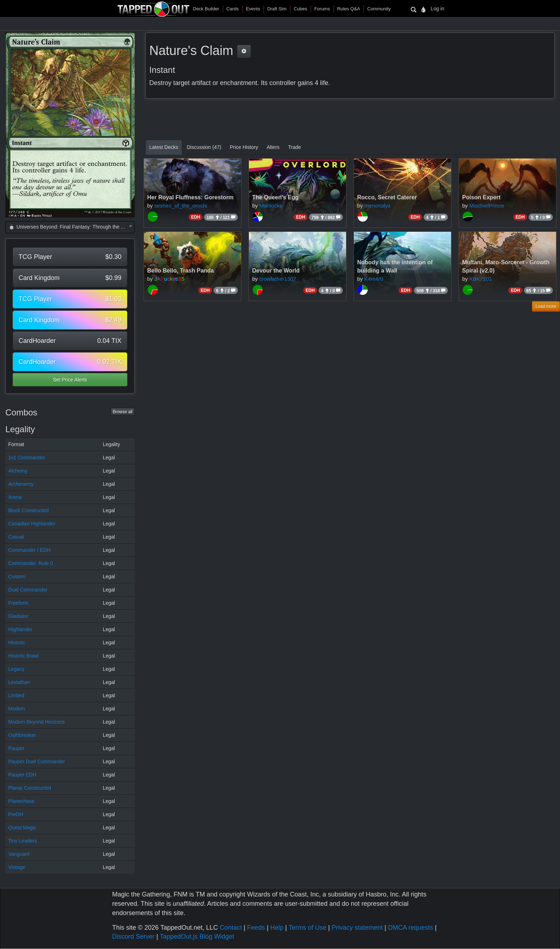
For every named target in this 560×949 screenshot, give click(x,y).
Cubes (300, 9)
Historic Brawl (24, 656)
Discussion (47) (204, 147)
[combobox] (70, 227)
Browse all (123, 412)
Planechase (21, 801)
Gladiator (18, 616)
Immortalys (377, 206)
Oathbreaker (22, 735)
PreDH (16, 814)
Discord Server (133, 936)
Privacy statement (357, 928)
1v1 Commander (27, 458)
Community (379, 9)
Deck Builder (206, 9)
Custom (17, 576)
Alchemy (18, 471)
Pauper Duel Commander (37, 761)
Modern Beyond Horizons (36, 722)
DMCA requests (410, 928)
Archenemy (21, 484)
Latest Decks (164, 147)
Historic (17, 643)
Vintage (17, 867)
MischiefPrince (487, 206)
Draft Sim (277, 9)
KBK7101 (481, 279)
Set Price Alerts (70, 380)
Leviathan (19, 682)
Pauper (16, 748)
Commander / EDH (29, 550)
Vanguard (19, 854)
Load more (546, 306)
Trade (295, 147)
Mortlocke (271, 206)
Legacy (16, 669)
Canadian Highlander (32, 524)
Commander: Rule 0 (31, 563)
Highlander (20, 629)
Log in (437, 9)
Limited (16, 695)
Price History (244, 147)
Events (253, 9)
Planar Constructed (30, 788)
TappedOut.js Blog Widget (197, 936)
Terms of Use (307, 928)
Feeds (256, 928)
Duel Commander (28, 590)
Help (277, 928)
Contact (231, 928)
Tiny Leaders (22, 841)
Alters (273, 147)
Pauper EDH (22, 775)
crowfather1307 (278, 279)
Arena (15, 497)
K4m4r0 (374, 279)
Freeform (18, 603)
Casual (16, 537)
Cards (233, 9)
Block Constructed (29, 510)
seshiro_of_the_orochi (181, 206)
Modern (17, 709)
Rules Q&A (349, 9)
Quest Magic (22, 828)
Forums (322, 9)
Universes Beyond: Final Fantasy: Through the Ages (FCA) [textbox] (71, 227)
